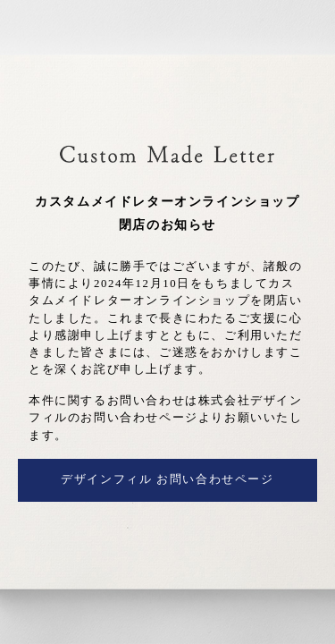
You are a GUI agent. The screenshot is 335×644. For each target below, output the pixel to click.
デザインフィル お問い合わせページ (167, 479)
